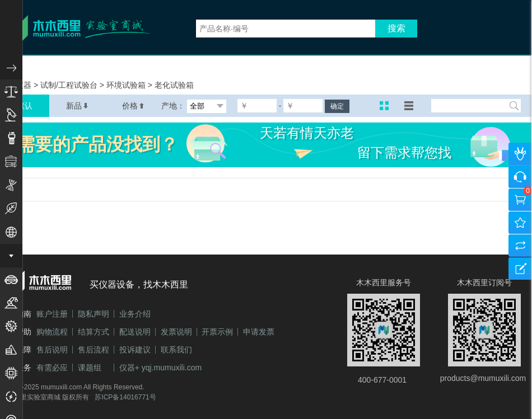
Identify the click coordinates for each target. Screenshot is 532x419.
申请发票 (259, 332)
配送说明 (135, 332)
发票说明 (176, 332)
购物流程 (52, 332)
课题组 (90, 368)
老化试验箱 (174, 85)
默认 (25, 106)
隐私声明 (94, 314)
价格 (133, 106)
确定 (337, 106)
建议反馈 (520, 269)
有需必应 (52, 368)
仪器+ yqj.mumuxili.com (160, 368)
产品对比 (520, 246)
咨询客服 (520, 177)
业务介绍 (135, 314)
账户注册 (52, 314)
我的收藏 (520, 223)
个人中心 (520, 154)
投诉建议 (135, 350)
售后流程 (94, 350)
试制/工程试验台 (70, 85)
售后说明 (52, 350)
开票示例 (217, 332)
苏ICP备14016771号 (125, 397)
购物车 (520, 200)
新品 (77, 106)
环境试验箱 (127, 85)
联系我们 (176, 350)
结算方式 (94, 332)
